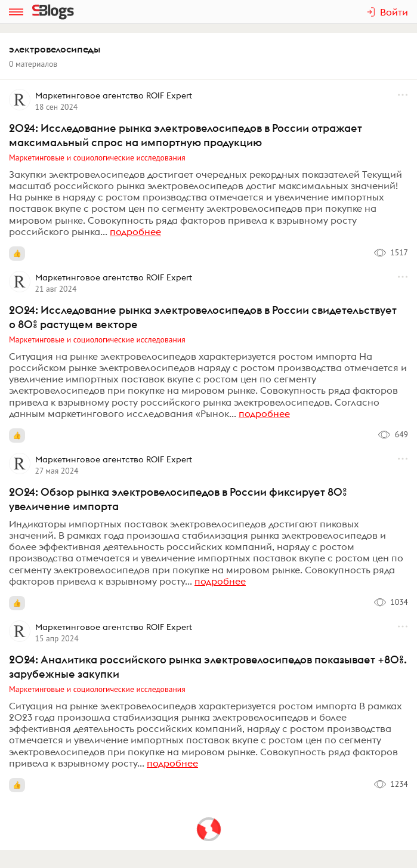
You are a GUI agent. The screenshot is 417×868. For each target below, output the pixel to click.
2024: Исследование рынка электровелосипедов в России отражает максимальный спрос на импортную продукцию (186, 135)
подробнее (135, 231)
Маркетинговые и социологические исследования (97, 157)
